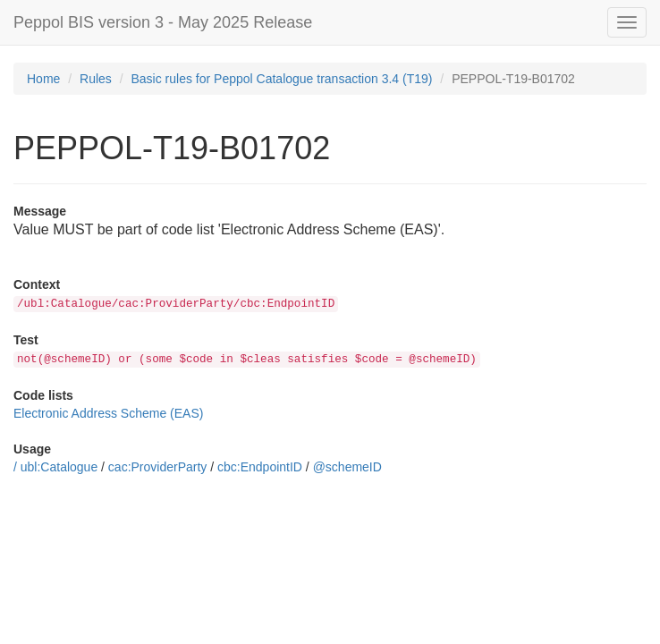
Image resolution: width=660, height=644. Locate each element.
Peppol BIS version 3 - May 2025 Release (163, 22)
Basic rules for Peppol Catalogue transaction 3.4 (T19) (282, 79)
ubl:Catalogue (59, 467)
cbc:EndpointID (260, 467)
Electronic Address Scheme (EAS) (108, 413)
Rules (96, 79)
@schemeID (347, 467)
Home (43, 79)
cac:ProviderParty (157, 467)
